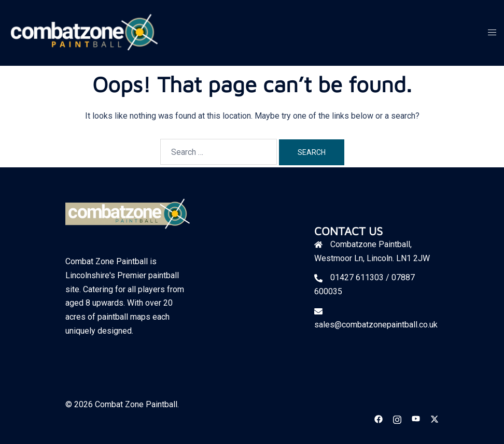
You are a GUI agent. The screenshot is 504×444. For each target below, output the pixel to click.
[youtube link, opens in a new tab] (416, 418)
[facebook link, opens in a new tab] (379, 418)
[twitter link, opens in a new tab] (435, 418)
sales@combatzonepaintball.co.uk (376, 325)
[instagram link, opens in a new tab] (397, 418)
